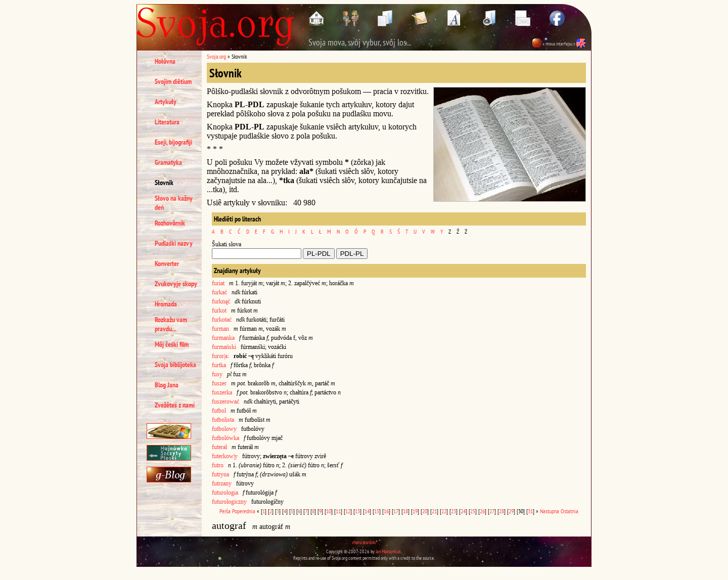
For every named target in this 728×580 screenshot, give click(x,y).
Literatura (167, 122)
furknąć (221, 301)
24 (463, 511)
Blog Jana (167, 385)
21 (434, 511)
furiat (218, 283)
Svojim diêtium (173, 81)
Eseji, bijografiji (173, 142)
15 (377, 511)
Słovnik (164, 183)
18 (405, 511)
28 (502, 511)
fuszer (219, 383)
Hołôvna (165, 61)
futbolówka (225, 438)
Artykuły (166, 102)
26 (482, 511)
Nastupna (550, 511)
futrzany (222, 483)
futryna (220, 474)
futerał (219, 447)
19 (415, 511)
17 (396, 511)
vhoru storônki (364, 542)
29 (511, 511)
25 (473, 511)
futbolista (223, 420)
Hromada (166, 304)
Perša (225, 511)
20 (425, 511)
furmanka (223, 338)
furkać (219, 292)
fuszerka (222, 392)
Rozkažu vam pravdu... (171, 324)
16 (386, 511)
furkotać (222, 320)
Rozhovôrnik (170, 223)
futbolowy (224, 429)
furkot (219, 310)
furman (220, 329)
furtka (219, 365)
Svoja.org (216, 56)
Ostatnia (570, 511)
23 (453, 511)
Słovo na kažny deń (174, 203)
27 (492, 511)
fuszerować (225, 401)
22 (444, 511)
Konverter (167, 263)
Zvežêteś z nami (175, 405)
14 (367, 511)
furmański (224, 347)
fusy (217, 374)
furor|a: (220, 356)
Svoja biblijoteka (175, 365)
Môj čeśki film (172, 344)
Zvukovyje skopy (176, 284)
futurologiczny (229, 502)
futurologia (225, 493)
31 (530, 511)
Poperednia (244, 511)
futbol (219, 411)
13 (357, 511)
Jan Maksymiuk (388, 551)
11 (338, 511)
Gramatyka (168, 162)
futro (218, 465)
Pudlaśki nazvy (174, 243)
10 (329, 511)
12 (348, 511)
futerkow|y (225, 456)
